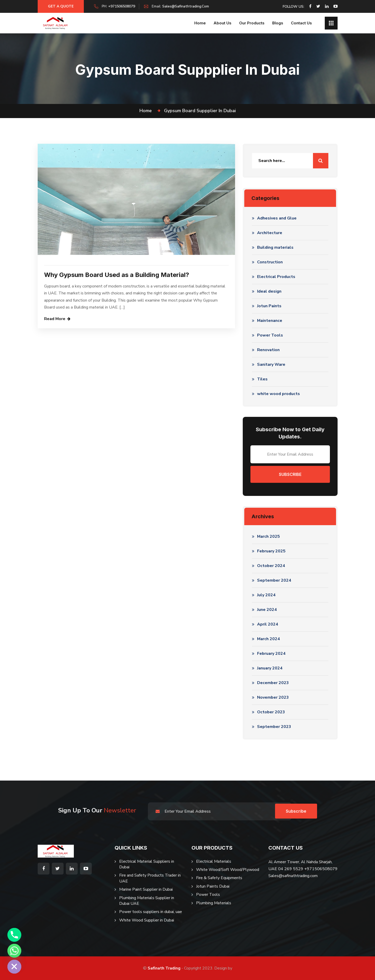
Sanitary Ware (271, 364)
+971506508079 (122, 6)
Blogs (278, 23)
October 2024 (271, 566)
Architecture (270, 233)
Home (200, 23)
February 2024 (271, 654)
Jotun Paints (269, 306)
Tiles (262, 379)
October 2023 (271, 712)
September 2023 (274, 727)
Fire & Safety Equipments (219, 878)
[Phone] (14, 935)
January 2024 (270, 668)
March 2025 (268, 536)
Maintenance (270, 321)
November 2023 (273, 697)
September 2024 (274, 580)
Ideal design (269, 291)
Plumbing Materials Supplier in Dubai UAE (147, 901)
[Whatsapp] (14, 951)
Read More (55, 319)
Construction (270, 262)
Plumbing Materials (214, 903)
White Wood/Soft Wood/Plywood (228, 870)
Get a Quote (61, 6)
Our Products (252, 23)
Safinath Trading (164, 968)
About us (222, 23)
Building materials (275, 247)
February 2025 (271, 551)
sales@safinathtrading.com (186, 6)
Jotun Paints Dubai (213, 886)
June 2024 (267, 610)
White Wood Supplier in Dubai (147, 920)
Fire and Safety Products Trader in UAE (150, 878)
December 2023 (273, 683)
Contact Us (301, 23)
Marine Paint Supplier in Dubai (146, 889)
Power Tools (270, 335)
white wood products (278, 394)
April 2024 (268, 624)
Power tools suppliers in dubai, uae (151, 912)
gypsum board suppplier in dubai (200, 111)
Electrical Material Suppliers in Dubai (147, 864)
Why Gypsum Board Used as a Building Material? (117, 275)
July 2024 (266, 595)
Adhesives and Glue (277, 218)
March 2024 (268, 639)
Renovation (268, 350)
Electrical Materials (214, 861)
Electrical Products (276, 277)
